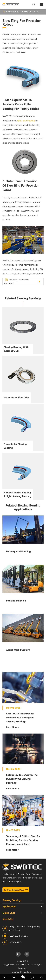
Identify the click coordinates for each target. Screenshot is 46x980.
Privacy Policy (26, 972)
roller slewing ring (26, 121)
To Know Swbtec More (16, 890)
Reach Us (8, 919)
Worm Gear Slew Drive (17, 397)
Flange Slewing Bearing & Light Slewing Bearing (17, 494)
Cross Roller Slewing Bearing (15, 446)
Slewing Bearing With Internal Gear (16, 349)
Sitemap (16, 972)
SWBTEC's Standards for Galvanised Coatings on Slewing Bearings (20, 718)
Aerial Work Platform (18, 650)
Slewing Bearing (11, 900)
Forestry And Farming (18, 551)
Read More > (13, 727)
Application (18, 12)
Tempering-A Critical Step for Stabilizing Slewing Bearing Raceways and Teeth (23, 840)
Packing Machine (16, 601)
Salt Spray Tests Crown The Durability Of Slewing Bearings (22, 779)
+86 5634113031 (12, 942)
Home (9, 12)
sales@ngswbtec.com (15, 936)
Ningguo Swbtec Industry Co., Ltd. (18, 965)
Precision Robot (32, 12)
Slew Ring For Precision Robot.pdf (17, 281)
